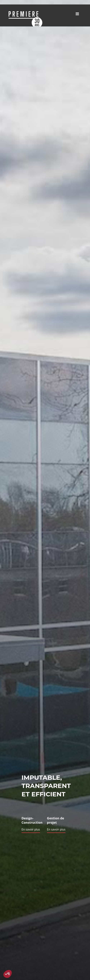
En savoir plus (31, 829)
